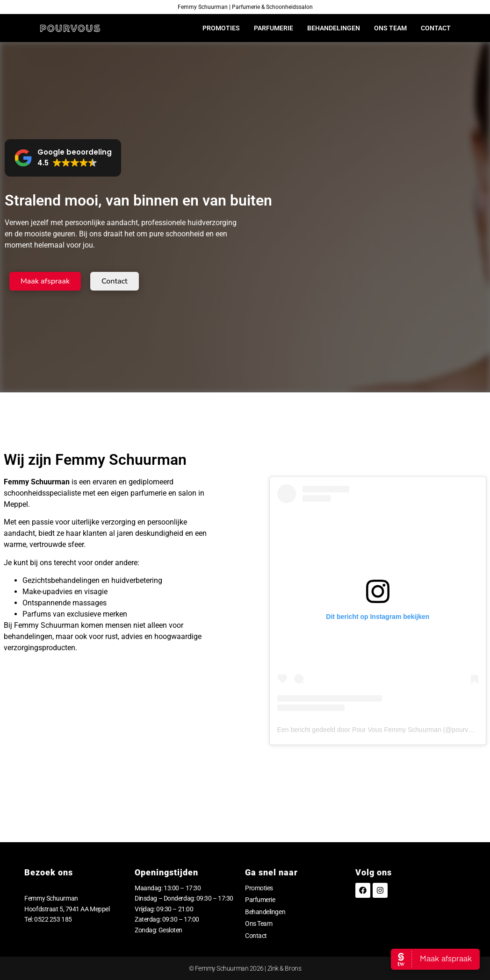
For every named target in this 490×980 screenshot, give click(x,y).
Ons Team (390, 28)
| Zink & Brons (282, 968)
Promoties (221, 28)
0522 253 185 (53, 919)
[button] (63, 158)
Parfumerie (274, 28)
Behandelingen (334, 28)
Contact (436, 28)
